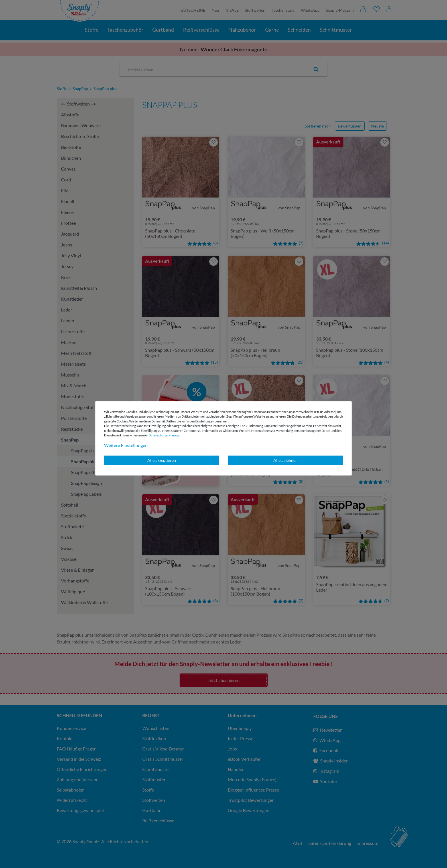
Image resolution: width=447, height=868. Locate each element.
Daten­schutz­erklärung (164, 435)
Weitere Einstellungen (126, 445)
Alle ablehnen (286, 460)
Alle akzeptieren (162, 460)
